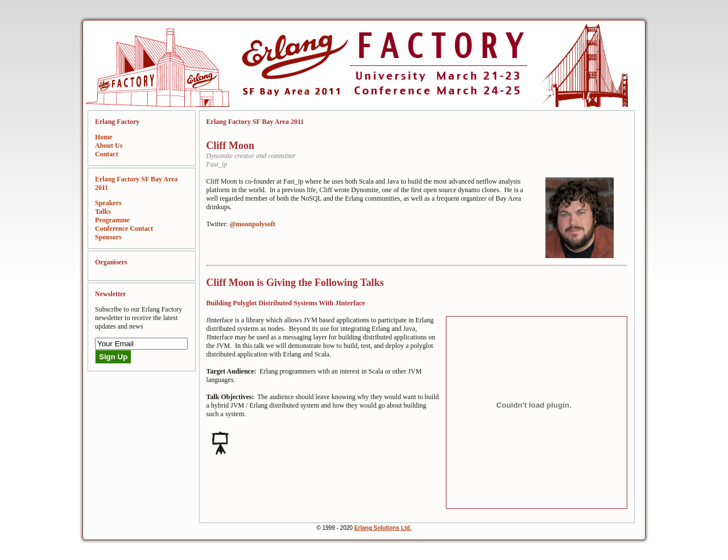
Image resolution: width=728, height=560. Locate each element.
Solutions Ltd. (393, 528)
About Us (109, 146)
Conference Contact (124, 229)
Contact (107, 154)
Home (104, 137)
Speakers (108, 203)
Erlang (364, 528)
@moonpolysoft (252, 224)
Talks (103, 211)
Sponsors (108, 237)
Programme (112, 220)
